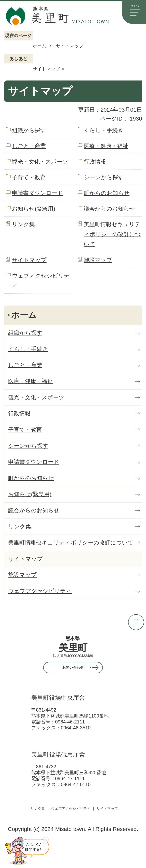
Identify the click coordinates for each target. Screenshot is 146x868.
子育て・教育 (29, 177)
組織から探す (29, 130)
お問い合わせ (73, 668)
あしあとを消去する (63, 69)
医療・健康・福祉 (106, 146)
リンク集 (23, 224)
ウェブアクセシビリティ (71, 809)
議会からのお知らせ (109, 209)
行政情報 (95, 162)
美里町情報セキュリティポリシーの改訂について (112, 234)
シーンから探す (104, 177)
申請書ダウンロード (37, 193)
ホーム (39, 46)
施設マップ (98, 260)
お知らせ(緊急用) (34, 209)
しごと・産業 (29, 146)
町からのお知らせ (107, 193)
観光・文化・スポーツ (40, 162)
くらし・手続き (104, 130)
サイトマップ (29, 260)
